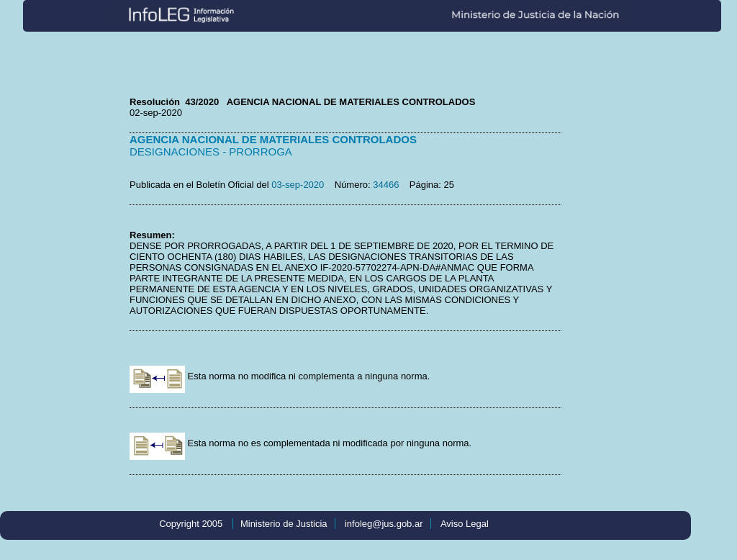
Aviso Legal (465, 524)
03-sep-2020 (298, 185)
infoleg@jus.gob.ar (384, 524)
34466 (386, 185)
